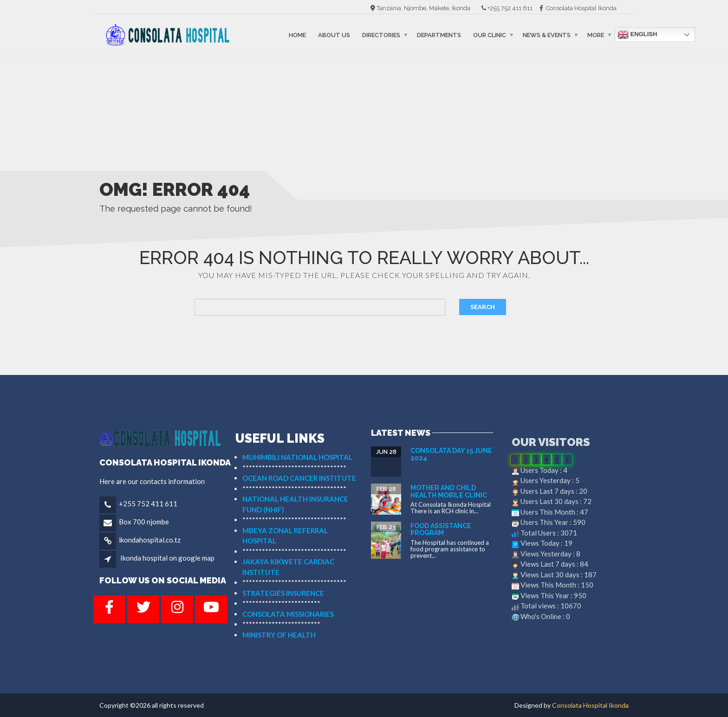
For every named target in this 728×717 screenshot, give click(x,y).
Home (297, 35)
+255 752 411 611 (148, 504)
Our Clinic (490, 35)
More (596, 35)
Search (483, 307)
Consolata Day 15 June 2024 (451, 454)
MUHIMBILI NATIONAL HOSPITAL (297, 457)
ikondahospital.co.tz (150, 540)
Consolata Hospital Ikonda (590, 705)
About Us (334, 35)
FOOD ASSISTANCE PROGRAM (441, 529)
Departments (439, 35)
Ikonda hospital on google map (167, 558)
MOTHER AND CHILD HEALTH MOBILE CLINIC (449, 491)
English (637, 35)
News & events (547, 35)
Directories (381, 35)
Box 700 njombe (144, 522)
